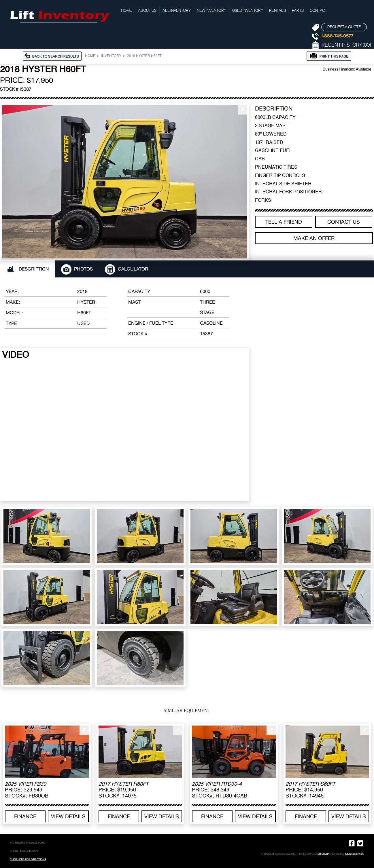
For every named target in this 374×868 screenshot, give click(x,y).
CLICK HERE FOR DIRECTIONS (28, 859)
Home (126, 11)
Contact (318, 11)
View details (68, 816)
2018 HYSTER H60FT (144, 56)
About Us (147, 11)
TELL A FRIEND (284, 222)
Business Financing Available (347, 69)
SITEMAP (323, 854)
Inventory (111, 56)
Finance (25, 816)
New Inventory (211, 11)
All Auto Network (355, 854)
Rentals (277, 11)
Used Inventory (248, 11)
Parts (298, 11)
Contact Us (344, 222)
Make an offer (314, 238)
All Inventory (177, 11)
